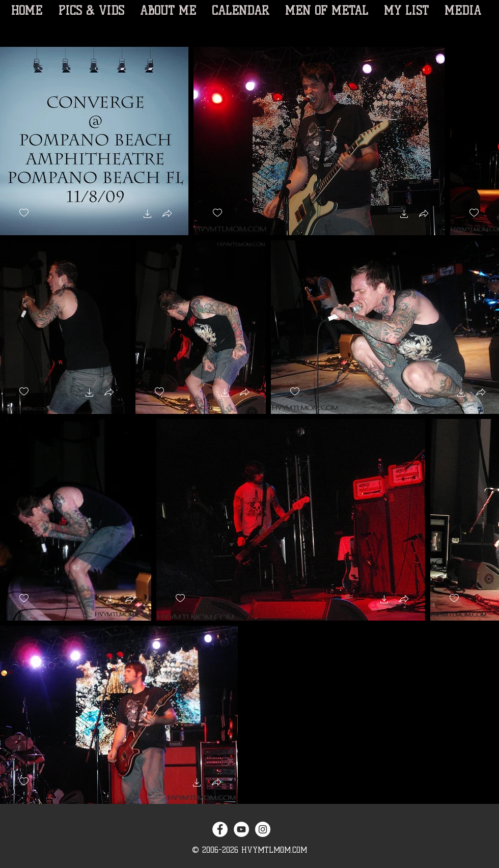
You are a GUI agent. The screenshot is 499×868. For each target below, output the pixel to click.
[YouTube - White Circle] (241, 829)
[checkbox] (24, 213)
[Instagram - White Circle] (263, 829)
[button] (148, 215)
